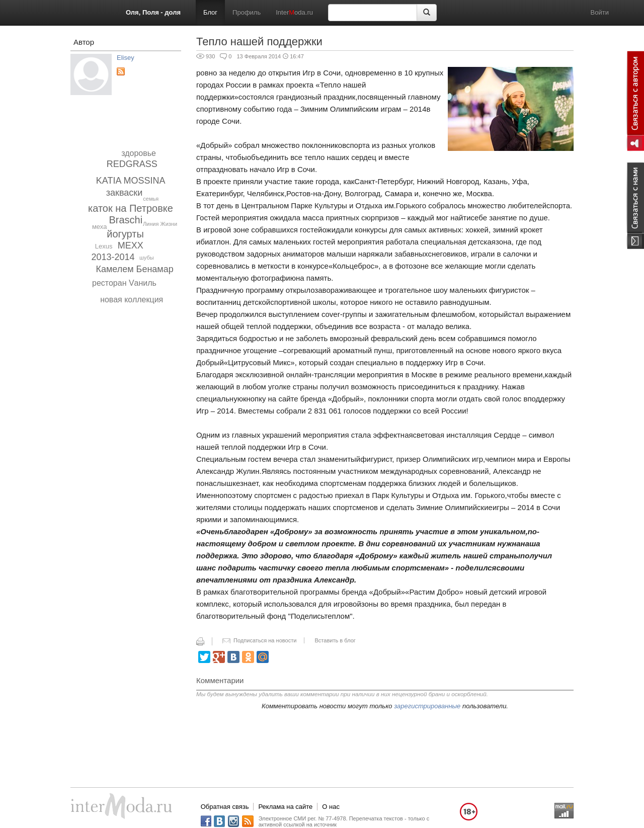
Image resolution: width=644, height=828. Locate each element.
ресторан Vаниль (124, 283)
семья (151, 199)
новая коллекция (132, 300)
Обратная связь (225, 807)
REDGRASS (132, 164)
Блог (210, 12)
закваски (124, 193)
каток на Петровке (131, 208)
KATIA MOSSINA (131, 181)
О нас (331, 807)
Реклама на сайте (285, 807)
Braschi (126, 220)
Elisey (126, 58)
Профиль (247, 12)
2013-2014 (113, 257)
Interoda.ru (294, 12)
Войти (600, 12)
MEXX (131, 245)
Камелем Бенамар (134, 269)
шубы (147, 258)
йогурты (125, 234)
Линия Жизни (160, 224)
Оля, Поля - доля (153, 12)
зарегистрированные (427, 706)
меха (99, 227)
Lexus (104, 246)
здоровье (139, 153)
